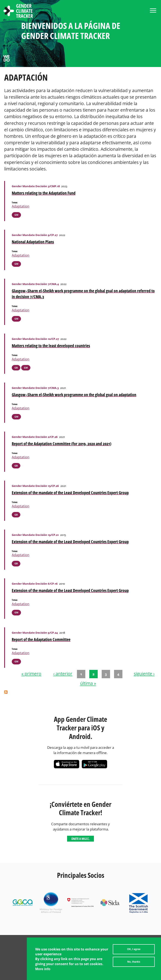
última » (88, 683)
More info (43, 970)
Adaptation (21, 206)
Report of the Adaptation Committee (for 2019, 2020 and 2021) (62, 444)
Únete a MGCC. (80, 839)
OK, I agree (134, 950)
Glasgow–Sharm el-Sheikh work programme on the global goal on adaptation (74, 395)
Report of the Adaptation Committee (41, 639)
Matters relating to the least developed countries (51, 346)
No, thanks (134, 963)
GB (16, 368)
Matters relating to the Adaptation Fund (44, 193)
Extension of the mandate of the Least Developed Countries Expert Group (70, 493)
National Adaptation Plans (33, 242)
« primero (31, 674)
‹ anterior (63, 674)
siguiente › (144, 674)
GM (16, 215)
